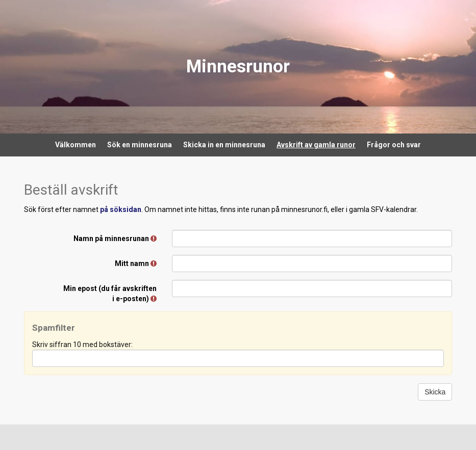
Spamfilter (54, 328)
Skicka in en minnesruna (224, 145)
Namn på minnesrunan (115, 239)
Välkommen (76, 145)
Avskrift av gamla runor (316, 145)
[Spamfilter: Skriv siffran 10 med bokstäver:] (238, 358)
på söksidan (121, 209)
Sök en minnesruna (140, 145)
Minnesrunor (238, 67)
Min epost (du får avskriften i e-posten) (110, 294)
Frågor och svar (394, 145)
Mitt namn (136, 263)
